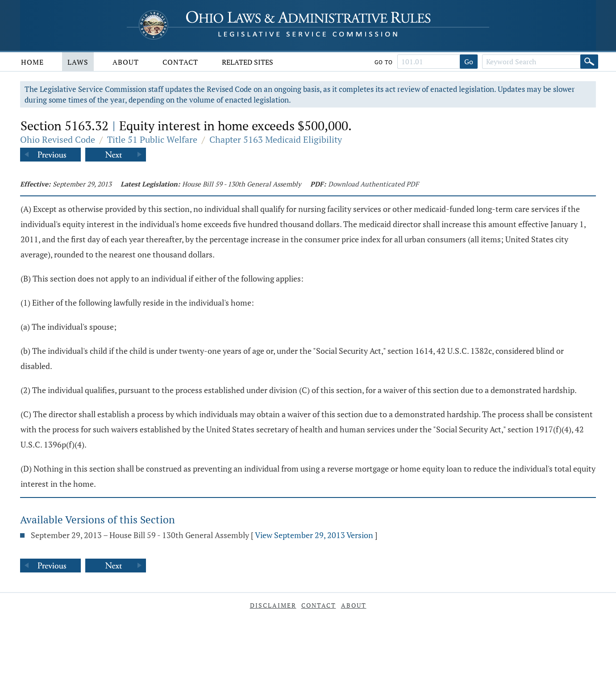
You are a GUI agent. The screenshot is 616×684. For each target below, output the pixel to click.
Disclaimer (273, 605)
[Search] (589, 62)
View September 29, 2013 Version (314, 535)
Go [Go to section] (469, 62)
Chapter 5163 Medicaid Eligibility (276, 139)
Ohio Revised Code (58, 139)
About (126, 62)
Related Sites (248, 62)
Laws (78, 62)
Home (32, 62)
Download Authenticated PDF (373, 184)
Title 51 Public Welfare (152, 139)
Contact (180, 62)
